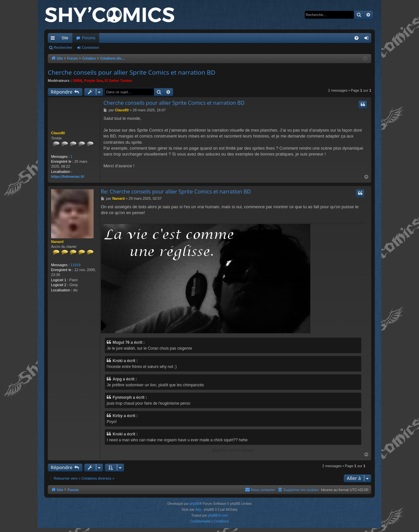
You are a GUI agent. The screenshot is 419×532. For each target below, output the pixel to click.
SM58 (77, 81)
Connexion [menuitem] (368, 39)
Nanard (57, 242)
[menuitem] (356, 38)
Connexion (91, 47)
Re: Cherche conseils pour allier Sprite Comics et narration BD (176, 192)
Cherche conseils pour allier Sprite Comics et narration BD (132, 72)
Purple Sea (93, 81)
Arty (198, 510)
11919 (75, 265)
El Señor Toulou (118, 81)
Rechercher (63, 47)
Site (65, 38)
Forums (89, 38)
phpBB (194, 504)
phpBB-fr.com (218, 515)
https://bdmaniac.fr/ (68, 176)
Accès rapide (54, 39)
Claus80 (58, 133)
